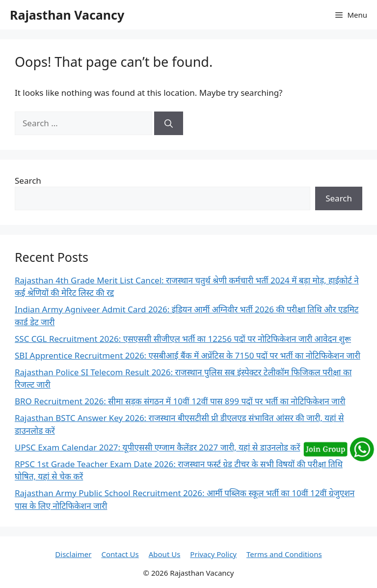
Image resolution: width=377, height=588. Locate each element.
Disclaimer (73, 554)
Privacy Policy (213, 554)
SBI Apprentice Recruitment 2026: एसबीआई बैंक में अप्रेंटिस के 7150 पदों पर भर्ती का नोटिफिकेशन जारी (188, 355)
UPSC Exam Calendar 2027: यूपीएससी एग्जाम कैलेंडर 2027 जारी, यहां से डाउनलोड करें (157, 447)
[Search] (169, 123)
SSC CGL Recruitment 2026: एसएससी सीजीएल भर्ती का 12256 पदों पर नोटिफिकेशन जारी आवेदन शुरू (183, 339)
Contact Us (120, 554)
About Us (165, 554)
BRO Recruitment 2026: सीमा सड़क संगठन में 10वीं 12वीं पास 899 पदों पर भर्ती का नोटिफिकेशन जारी (180, 401)
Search (28, 181)
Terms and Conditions (284, 554)
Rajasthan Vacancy (67, 15)
